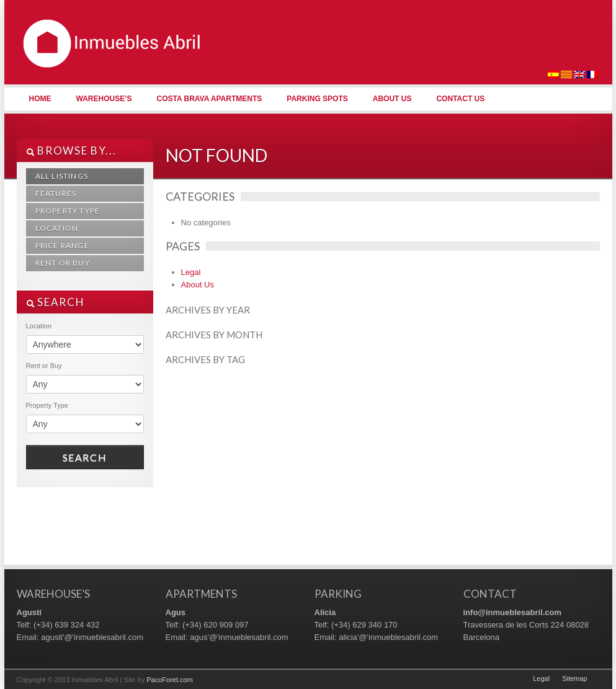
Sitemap (574, 678)
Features (56, 193)
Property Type (68, 211)
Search (85, 457)
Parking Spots (317, 99)
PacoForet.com (170, 680)
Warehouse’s (104, 99)
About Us (392, 99)
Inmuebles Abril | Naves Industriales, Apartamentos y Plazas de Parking (110, 62)
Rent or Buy (63, 263)
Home (40, 99)
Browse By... (71, 151)
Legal (191, 272)
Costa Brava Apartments (210, 99)
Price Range (62, 245)
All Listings (62, 176)
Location (57, 228)
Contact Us (460, 99)
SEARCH (56, 302)
